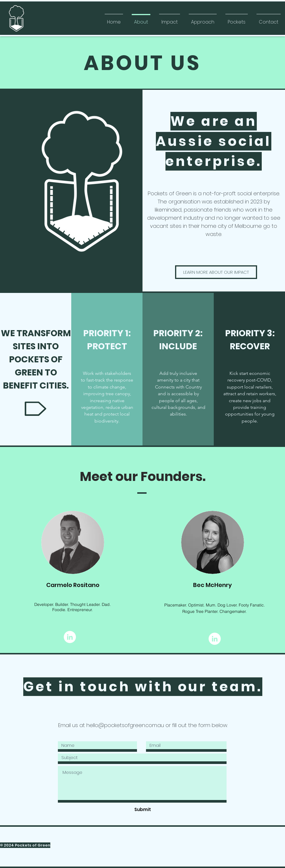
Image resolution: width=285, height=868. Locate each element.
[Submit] (142, 809)
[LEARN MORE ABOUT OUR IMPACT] (216, 272)
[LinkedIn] (70, 637)
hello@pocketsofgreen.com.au (125, 725)
